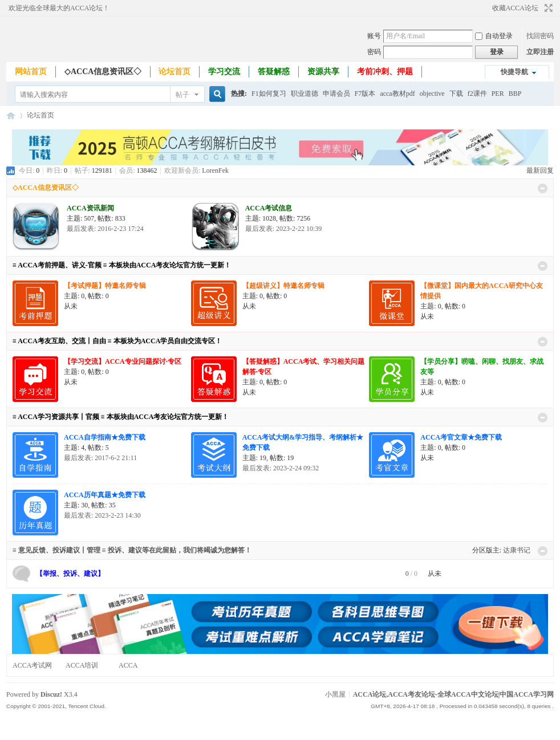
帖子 (182, 95)
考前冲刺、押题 (385, 72)
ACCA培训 (82, 665)
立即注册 (540, 52)
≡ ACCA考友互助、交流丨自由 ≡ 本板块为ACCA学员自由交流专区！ (117, 341)
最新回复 (540, 170)
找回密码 (540, 36)
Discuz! (51, 694)
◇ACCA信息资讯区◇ (103, 72)
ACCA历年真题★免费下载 (105, 495)
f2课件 (477, 93)
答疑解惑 (274, 72)
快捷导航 (514, 72)
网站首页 (31, 72)
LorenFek (215, 170)
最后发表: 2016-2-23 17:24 (105, 229)
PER (498, 93)
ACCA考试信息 (269, 208)
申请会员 (336, 93)
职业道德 (305, 93)
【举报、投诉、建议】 (70, 574)
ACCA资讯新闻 (90, 208)
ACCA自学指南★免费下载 (105, 437)
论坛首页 (175, 72)
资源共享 (323, 72)
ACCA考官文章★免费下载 (461, 437)
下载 (456, 93)
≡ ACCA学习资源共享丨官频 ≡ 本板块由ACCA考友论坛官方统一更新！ (121, 417)
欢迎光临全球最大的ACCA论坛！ (59, 8)
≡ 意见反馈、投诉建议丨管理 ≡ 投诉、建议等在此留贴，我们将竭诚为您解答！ (132, 550)
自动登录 (494, 36)
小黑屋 (335, 694)
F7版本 (365, 93)
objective (432, 93)
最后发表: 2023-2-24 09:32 (281, 468)
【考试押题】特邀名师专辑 (105, 286)
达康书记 (517, 550)
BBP (515, 93)
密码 (374, 52)
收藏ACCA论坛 (515, 8)
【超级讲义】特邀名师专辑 (283, 286)
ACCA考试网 (32, 665)
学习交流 (224, 72)
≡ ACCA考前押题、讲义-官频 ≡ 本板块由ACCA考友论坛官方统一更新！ (122, 265)
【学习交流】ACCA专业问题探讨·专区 (123, 361)
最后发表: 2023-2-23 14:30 (102, 515)
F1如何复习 (269, 93)
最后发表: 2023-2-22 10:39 (284, 229)
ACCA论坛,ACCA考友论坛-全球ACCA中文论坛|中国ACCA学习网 (11, 115)
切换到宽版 (547, 8)
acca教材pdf (397, 93)
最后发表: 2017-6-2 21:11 (100, 458)
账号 (374, 36)
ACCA (128, 665)
